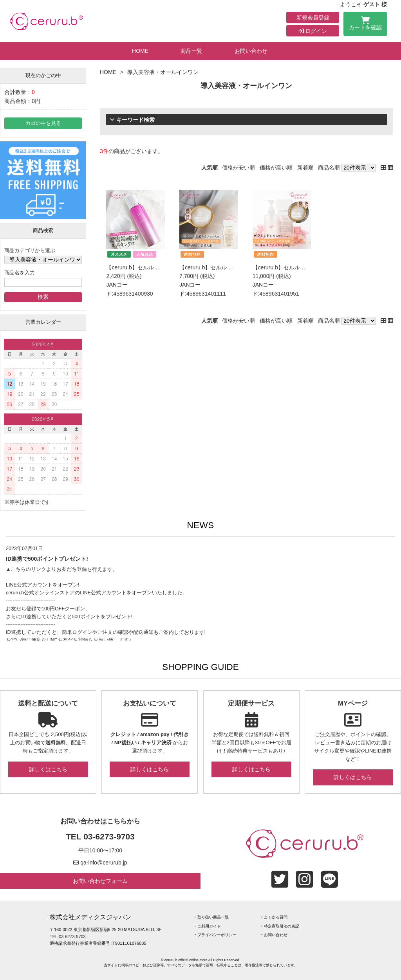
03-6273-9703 (109, 837)
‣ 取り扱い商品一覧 (212, 917)
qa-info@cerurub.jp (104, 863)
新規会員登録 (313, 18)
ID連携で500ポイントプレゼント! (47, 559)
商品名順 (329, 168)
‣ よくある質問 (274, 917)
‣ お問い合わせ (274, 935)
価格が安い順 (238, 168)
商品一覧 (191, 51)
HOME (140, 51)
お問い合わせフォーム (100, 881)
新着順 (305, 168)
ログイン (313, 31)
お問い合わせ (251, 51)
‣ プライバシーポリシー (216, 935)
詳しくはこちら (48, 769)
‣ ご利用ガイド (208, 926)
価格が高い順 (276, 168)
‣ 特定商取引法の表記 (280, 926)
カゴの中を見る (43, 123)
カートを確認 (365, 25)
